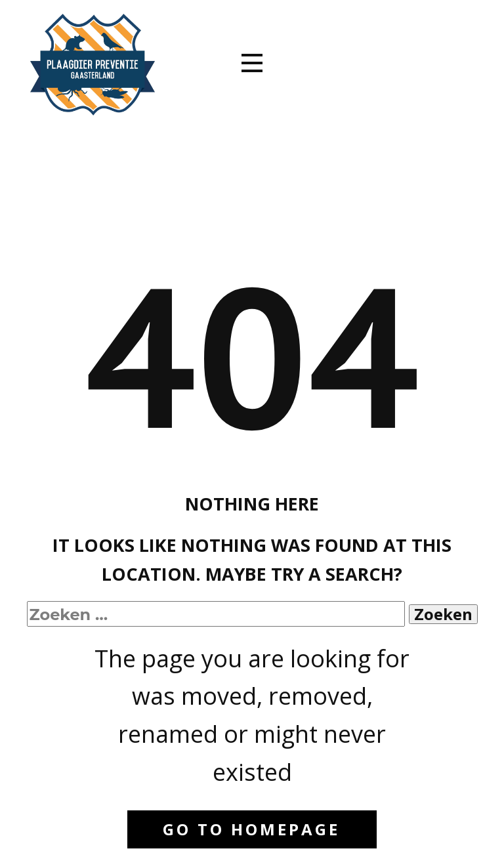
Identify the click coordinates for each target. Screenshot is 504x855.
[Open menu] (252, 63)
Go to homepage (251, 829)
